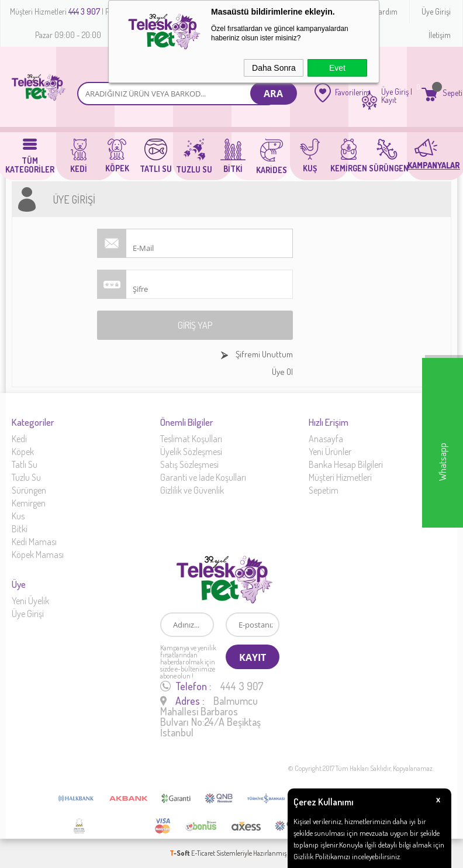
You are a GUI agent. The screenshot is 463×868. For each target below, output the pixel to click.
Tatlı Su (25, 464)
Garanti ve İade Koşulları (203, 477)
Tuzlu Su (26, 477)
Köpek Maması (38, 554)
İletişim (440, 35)
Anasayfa (326, 439)
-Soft (180, 853)
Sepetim (324, 490)
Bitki (20, 529)
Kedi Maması (34, 542)
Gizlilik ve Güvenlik (192, 490)
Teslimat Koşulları (191, 439)
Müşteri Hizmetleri (340, 477)
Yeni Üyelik (30, 601)
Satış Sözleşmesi (189, 464)
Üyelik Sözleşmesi (191, 452)
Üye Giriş (395, 92)
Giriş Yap (195, 325)
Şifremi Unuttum (263, 354)
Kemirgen (29, 503)
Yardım (386, 11)
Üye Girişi (436, 11)
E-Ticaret (203, 853)
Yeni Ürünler (330, 452)
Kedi (19, 439)
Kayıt (389, 100)
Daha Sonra (274, 68)
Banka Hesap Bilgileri (346, 464)
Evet (337, 68)
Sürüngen (29, 490)
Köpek (23, 452)
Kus (18, 516)
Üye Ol (282, 372)
